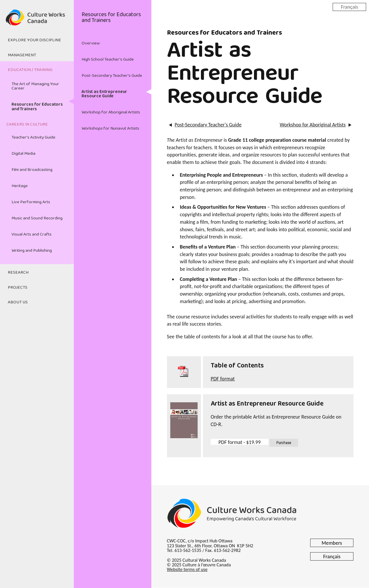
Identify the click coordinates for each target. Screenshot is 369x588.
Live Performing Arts (31, 202)
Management (22, 55)
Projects (18, 288)
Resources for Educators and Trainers (37, 107)
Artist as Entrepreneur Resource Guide (104, 94)
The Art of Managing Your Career (35, 86)
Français (349, 7)
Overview (91, 43)
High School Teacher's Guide (108, 59)
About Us (18, 302)
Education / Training (30, 70)
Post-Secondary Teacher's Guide (112, 76)
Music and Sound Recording (37, 218)
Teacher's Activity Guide (33, 137)
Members (332, 543)
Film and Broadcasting (32, 170)
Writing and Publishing (32, 251)
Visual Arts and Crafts (32, 234)
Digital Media (23, 154)
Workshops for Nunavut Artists (110, 128)
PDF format (223, 379)
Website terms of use (187, 569)
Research (18, 272)
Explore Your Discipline (34, 40)
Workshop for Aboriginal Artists (111, 112)
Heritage (20, 186)
